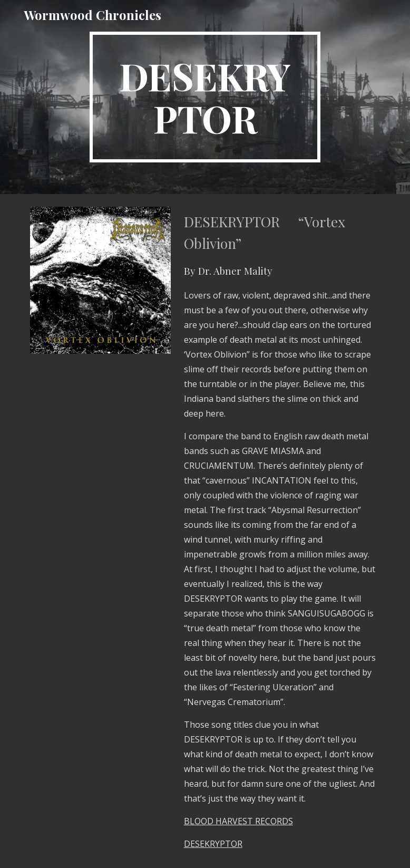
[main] (205, 97)
